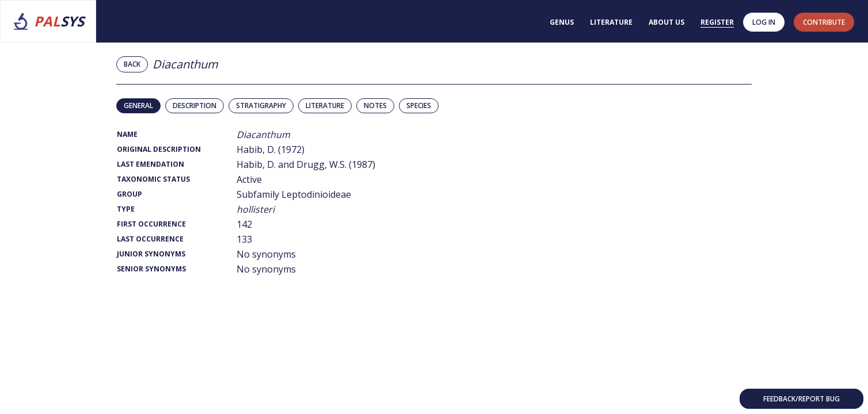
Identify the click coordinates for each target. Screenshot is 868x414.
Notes (375, 106)
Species (419, 106)
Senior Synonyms (151, 269)
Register (717, 22)
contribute (824, 22)
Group (130, 194)
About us (667, 22)
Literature (611, 22)
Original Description (159, 149)
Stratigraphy (261, 106)
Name (127, 134)
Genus (562, 22)
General (138, 106)
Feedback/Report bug (802, 399)
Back (132, 64)
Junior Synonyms (151, 254)
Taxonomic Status (153, 179)
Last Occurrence (150, 239)
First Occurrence (151, 224)
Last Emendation (151, 164)
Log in (764, 22)
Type (126, 209)
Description (195, 106)
